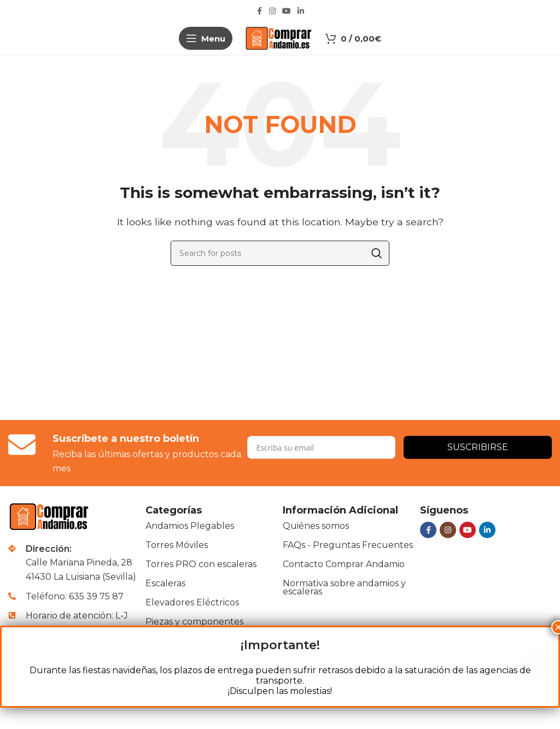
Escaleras (165, 583)
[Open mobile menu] (206, 38)
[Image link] (50, 516)
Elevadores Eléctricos (192, 602)
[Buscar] (280, 253)
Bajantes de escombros (196, 641)
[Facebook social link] (259, 11)
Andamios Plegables (190, 526)
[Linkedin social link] (301, 11)
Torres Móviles (177, 545)
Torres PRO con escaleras (201, 564)
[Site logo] (279, 37)
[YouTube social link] (287, 11)
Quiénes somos (316, 526)
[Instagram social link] (272, 11)
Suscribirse (478, 447)
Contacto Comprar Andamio (344, 564)
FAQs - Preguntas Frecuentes (348, 545)
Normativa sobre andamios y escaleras (344, 587)
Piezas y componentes (194, 622)
